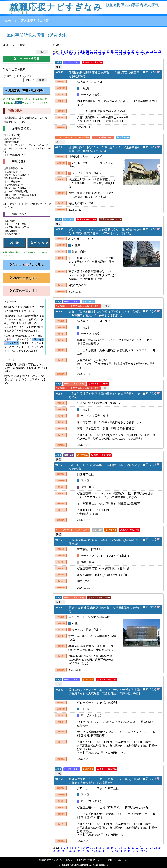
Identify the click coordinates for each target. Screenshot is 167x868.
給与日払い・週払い (17, 122)
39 (100, 54)
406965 (59, 312)
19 (125, 51)
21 (133, 51)
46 (129, 54)
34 (79, 54)
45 (125, 54)
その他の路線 (13, 234)
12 (95, 51)
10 (87, 51)
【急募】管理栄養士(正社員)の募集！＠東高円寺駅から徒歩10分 (104, 396)
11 (91, 51)
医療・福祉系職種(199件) (19, 188)
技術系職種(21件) (15, 185)
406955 (59, 540)
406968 (59, 147)
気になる (153, 72)
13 (100, 51)
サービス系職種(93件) (17, 192)
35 (83, 54)
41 (108, 54)
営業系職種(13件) (15, 172)
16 (112, 51)
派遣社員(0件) (13, 142)
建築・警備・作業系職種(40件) (22, 195)
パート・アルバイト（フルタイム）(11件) (27, 145)
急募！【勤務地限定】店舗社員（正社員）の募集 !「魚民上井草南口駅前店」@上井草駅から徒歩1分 (104, 314)
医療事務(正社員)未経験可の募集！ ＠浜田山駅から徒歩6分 (104, 609)
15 (108, 51)
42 (112, 54)
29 (58, 54)
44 (121, 54)
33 (75, 54)
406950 (59, 690)
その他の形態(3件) (15, 155)
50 (146, 54)
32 (71, 54)
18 (120, 51)
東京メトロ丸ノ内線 (16, 224)
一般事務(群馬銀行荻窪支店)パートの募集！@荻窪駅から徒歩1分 (104, 542)
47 (133, 54)
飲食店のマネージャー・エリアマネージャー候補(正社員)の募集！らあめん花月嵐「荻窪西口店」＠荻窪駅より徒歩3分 (105, 693)
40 (104, 54)
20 (129, 51)
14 (104, 51)
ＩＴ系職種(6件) (14, 182)
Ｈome (7, 21)
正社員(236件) (13, 135)
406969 (59, 72)
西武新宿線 (12, 231)
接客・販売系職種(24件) (18, 175)
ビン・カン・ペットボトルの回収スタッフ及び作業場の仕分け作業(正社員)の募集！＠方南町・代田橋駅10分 (105, 231)
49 (141, 54)
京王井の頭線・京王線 (17, 227)
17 (116, 51)
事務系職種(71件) (15, 169)
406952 (59, 607)
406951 (59, 779)
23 (142, 51)
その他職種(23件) (15, 198)
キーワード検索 (28, 59)
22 (137, 51)
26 (156, 51)
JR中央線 (11, 221)
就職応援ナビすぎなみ (56, 7)
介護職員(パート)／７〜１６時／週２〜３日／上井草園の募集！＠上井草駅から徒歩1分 (104, 149)
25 (151, 51)
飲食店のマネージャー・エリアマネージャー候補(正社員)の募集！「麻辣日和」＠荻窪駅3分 (104, 781)
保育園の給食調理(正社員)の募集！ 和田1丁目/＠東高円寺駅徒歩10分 (104, 74)
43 (116, 54)
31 (67, 54)
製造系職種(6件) (14, 179)
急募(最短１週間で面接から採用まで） (27, 118)
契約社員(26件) (14, 139)
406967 (59, 229)
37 (91, 54)
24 (147, 51)
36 (87, 54)
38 (96, 54)
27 (160, 51)
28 (54, 54)
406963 (59, 465)
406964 (59, 394)
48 (137, 54)
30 (62, 54)
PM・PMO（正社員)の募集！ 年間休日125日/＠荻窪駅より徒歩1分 (104, 467)
